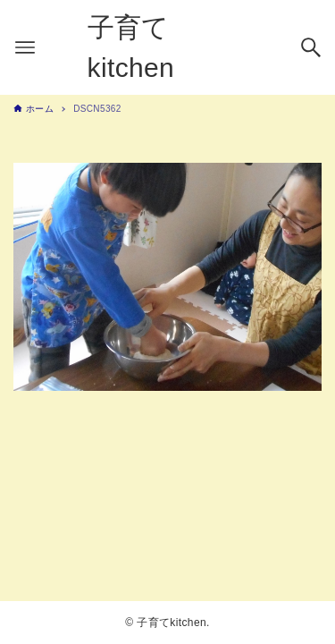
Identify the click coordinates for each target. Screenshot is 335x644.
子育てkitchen (131, 47)
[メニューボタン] (25, 47)
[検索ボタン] (311, 47)
